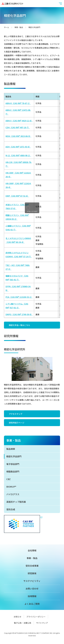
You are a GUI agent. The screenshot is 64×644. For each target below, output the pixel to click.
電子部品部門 (13, 464)
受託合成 (11, 509)
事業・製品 (19, 27)
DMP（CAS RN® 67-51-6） (17, 196)
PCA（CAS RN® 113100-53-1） (19, 297)
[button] (60, 4)
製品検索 (11, 449)
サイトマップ (42, 623)
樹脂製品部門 (13, 471)
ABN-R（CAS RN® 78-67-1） (18, 103)
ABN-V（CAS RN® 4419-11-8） (19, 121)
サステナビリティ (32, 581)
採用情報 (32, 596)
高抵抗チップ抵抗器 (16, 502)
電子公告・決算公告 (23, 623)
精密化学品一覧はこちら (19, 325)
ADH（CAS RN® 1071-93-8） (18, 147)
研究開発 (32, 573)
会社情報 (32, 550)
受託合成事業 (32, 566)
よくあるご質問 (32, 604)
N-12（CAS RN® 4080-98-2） (18, 155)
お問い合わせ (32, 589)
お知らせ (18, 617)
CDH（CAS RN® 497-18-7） (18, 127)
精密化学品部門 (14, 456)
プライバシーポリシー (36, 617)
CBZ (8, 479)
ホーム (6, 27)
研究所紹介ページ (17, 423)
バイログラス (13, 494)
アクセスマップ (16, 414)
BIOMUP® (11, 487)
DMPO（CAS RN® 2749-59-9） (19, 314)
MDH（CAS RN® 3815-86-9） (18, 136)
